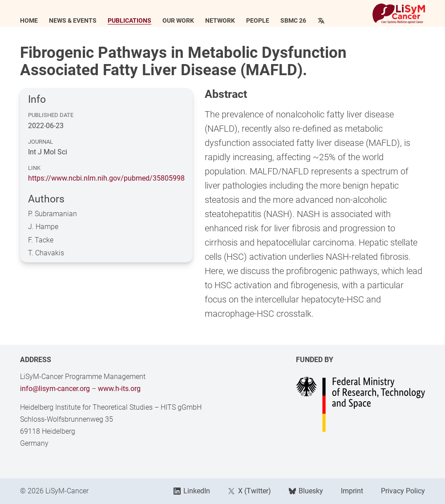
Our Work (178, 21)
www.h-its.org (119, 389)
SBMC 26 (293, 21)
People (258, 21)
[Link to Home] (399, 14)
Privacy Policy (403, 491)
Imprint (352, 491)
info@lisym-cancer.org (55, 389)
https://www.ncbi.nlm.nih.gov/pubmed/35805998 (106, 178)
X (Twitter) (249, 491)
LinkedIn (192, 491)
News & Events (73, 21)
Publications (129, 21)
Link (34, 168)
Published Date (51, 115)
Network (220, 21)
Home (29, 21)
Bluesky (306, 491)
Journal (40, 142)
